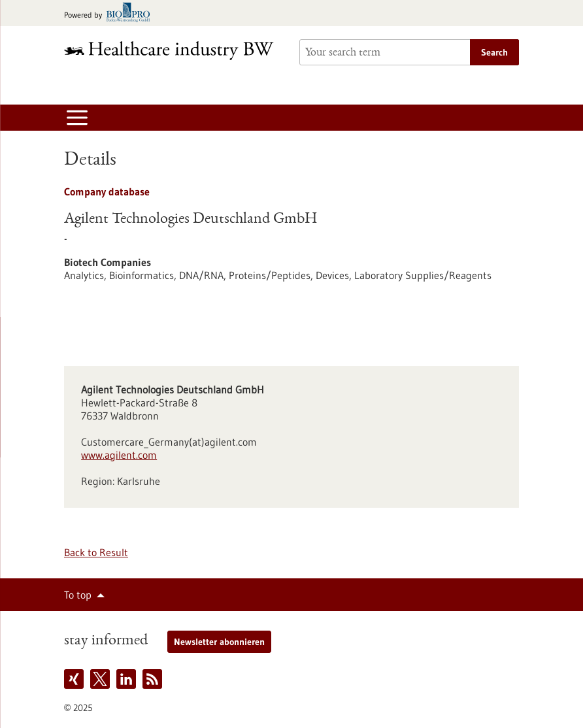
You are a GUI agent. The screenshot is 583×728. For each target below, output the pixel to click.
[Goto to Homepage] (174, 51)
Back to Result (96, 552)
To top (78, 595)
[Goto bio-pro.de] (111, 13)
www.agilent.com (119, 455)
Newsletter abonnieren (219, 642)
